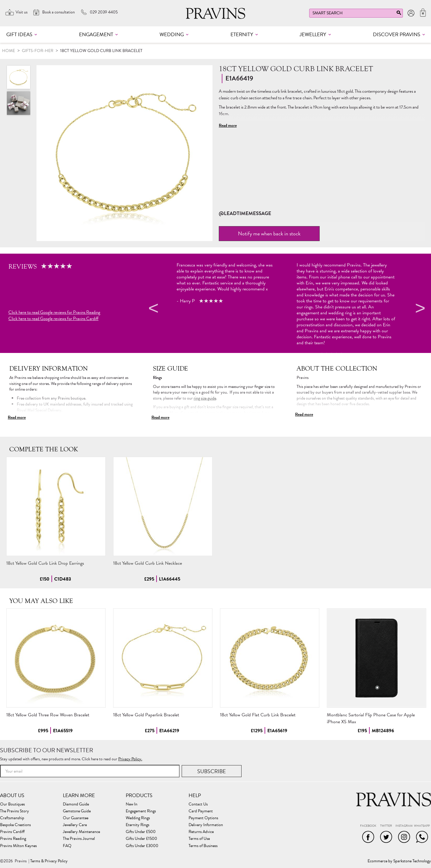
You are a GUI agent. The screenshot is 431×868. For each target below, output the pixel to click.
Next (419, 309)
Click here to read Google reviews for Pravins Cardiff (53, 319)
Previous (153, 309)
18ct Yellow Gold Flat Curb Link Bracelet (258, 715)
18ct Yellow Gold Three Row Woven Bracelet (48, 715)
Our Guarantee (76, 818)
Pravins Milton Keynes (18, 846)
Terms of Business (203, 846)
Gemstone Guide (77, 811)
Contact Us (198, 804)
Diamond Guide (76, 804)
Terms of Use (199, 839)
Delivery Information (206, 825)
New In (132, 804)
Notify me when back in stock (269, 233)
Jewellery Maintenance (81, 832)
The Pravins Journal (79, 839)
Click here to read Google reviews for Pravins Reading (54, 312)
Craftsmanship (12, 818)
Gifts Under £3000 (142, 846)
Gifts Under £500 (141, 832)
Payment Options (203, 818)
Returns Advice (201, 832)
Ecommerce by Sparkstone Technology (399, 861)
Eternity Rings (138, 825)
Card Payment (201, 811)
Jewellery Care (75, 825)
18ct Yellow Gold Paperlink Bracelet (146, 715)
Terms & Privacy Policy (49, 861)
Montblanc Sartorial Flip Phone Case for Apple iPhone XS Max (371, 718)
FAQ (67, 846)
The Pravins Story (15, 811)
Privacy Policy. (130, 759)
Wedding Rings (138, 818)
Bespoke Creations (15, 825)
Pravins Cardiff (12, 832)
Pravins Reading (13, 839)
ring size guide (205, 398)
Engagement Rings (141, 811)
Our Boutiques (12, 804)
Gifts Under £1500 (141, 839)
